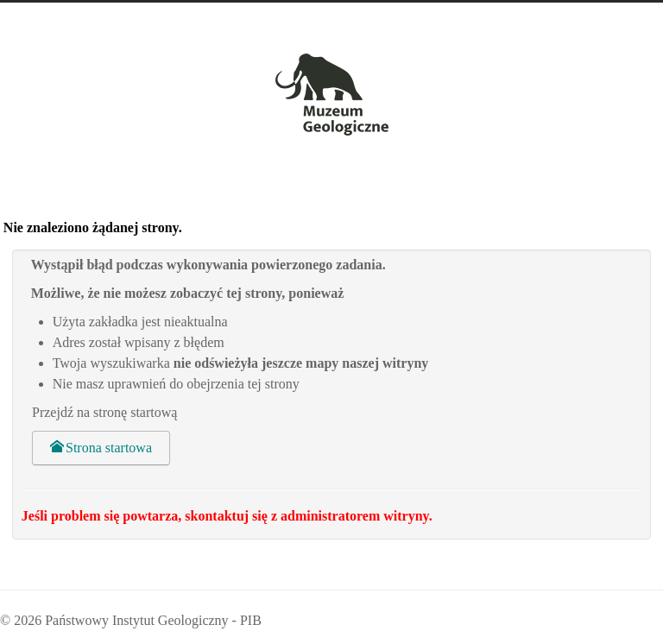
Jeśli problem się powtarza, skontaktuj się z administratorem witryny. (227, 516)
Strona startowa (101, 448)
